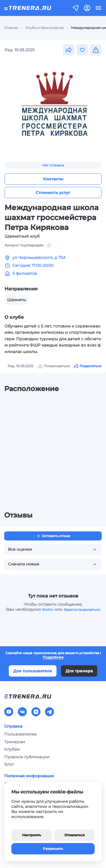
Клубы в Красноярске (45, 28)
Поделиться (88, 366)
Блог (9, 764)
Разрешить (53, 849)
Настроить (32, 835)
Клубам (12, 749)
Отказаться (74, 835)
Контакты (53, 179)
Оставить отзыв (53, 536)
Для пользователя (33, 671)
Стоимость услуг (53, 193)
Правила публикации (27, 757)
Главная (11, 28)
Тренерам (15, 742)
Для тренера (79, 671)
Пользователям (20, 734)
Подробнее (53, 657)
